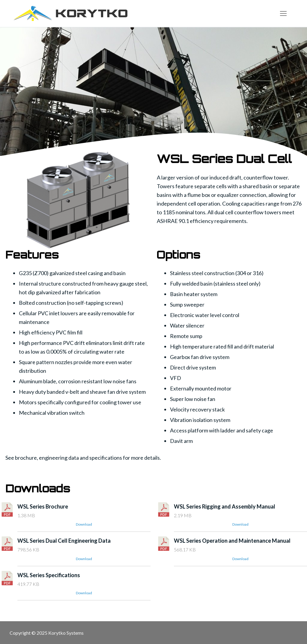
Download (84, 524)
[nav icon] (283, 14)
